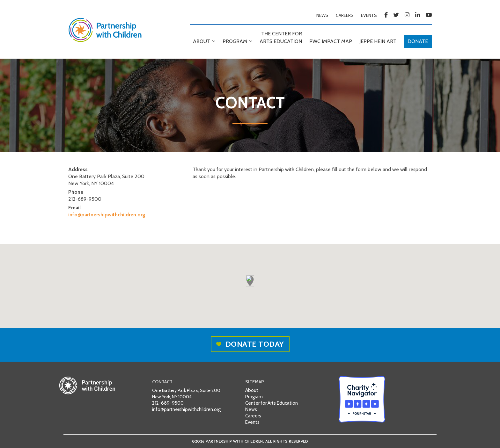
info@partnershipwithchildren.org (107, 215)
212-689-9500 (168, 403)
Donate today (250, 344)
